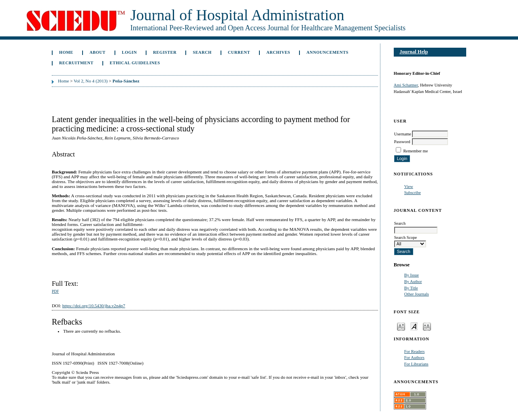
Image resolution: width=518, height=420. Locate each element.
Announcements (327, 52)
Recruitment (76, 63)
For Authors (414, 358)
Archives (278, 52)
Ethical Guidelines (135, 63)
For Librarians (416, 364)
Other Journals (417, 294)
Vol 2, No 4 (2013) (91, 81)
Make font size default (414, 326)
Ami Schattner (406, 85)
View (409, 187)
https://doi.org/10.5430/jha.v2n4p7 (94, 306)
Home (66, 52)
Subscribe (413, 193)
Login (129, 52)
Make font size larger (427, 326)
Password (402, 142)
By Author (413, 282)
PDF (55, 291)
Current (239, 52)
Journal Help (414, 52)
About (98, 52)
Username (403, 134)
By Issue (412, 275)
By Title (411, 288)
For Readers (415, 351)
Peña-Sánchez (126, 81)
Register (165, 52)
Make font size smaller (401, 326)
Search (202, 52)
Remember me (415, 151)
